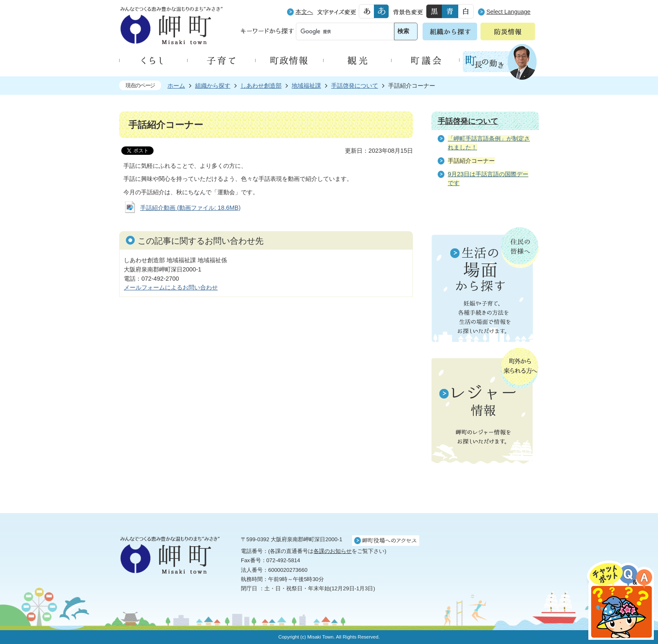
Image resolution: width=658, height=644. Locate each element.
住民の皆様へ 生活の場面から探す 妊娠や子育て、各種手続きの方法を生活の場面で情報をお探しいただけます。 (485, 284)
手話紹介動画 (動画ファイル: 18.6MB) (190, 208)
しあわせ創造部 (261, 86)
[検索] (337, 32)
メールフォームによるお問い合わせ (171, 287)
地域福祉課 (306, 86)
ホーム (176, 86)
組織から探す (213, 86)
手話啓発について (355, 86)
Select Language (508, 12)
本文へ (304, 12)
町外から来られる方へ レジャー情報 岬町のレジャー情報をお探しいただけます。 (485, 407)
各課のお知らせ (333, 551)
